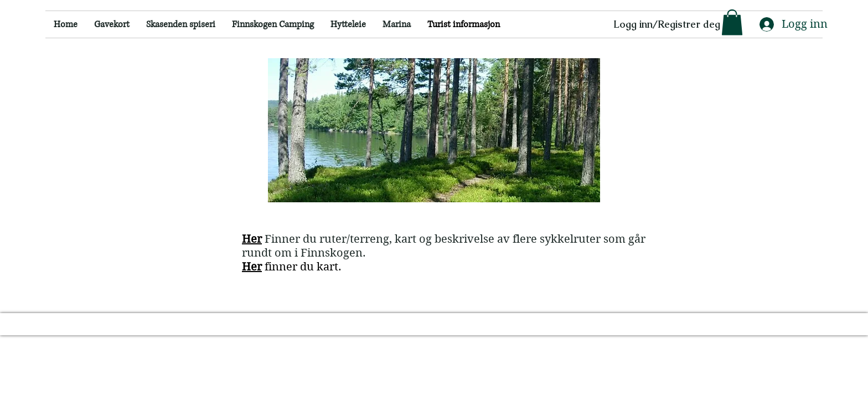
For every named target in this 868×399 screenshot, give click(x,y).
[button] (732, 22)
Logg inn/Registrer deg (667, 24)
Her (252, 267)
